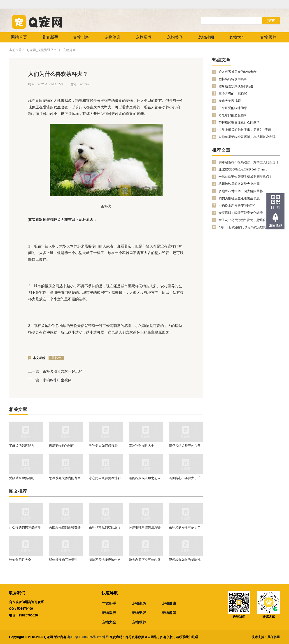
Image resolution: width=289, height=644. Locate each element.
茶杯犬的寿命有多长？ (185, 527)
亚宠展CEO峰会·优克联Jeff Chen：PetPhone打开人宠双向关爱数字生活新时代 (249, 169)
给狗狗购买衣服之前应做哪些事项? (145, 478)
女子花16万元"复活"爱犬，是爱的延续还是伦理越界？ (248, 220)
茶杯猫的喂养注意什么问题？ (239, 122)
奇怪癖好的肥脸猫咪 (233, 115)
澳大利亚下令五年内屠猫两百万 (145, 560)
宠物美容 (175, 37)
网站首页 (19, 37)
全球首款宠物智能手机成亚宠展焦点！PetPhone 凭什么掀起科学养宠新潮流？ (246, 177)
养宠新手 (50, 37)
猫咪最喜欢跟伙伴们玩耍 (236, 86)
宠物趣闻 (206, 37)
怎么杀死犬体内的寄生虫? (65, 478)
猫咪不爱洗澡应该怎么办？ (105, 560)
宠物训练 (81, 37)
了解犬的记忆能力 (22, 446)
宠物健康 (112, 37)
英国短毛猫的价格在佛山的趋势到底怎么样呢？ (65, 527)
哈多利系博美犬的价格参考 (238, 72)
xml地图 (103, 637)
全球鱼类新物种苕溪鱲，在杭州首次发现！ (249, 137)
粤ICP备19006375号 (82, 637)
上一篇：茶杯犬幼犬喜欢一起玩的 (55, 371)
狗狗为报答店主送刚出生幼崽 (239, 198)
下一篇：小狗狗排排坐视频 (50, 380)
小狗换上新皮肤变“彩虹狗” (237, 205)
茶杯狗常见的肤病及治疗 (105, 527)
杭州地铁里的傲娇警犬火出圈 (239, 184)
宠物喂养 (144, 37)
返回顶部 (275, 225)
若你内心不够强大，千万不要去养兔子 (185, 478)
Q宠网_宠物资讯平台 (42, 50)
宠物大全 (237, 37)
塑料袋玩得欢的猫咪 (233, 79)
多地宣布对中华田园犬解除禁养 (241, 191)
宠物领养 (268, 37)
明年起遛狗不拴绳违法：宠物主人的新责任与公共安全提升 (65, 560)
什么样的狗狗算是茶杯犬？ (25, 527)
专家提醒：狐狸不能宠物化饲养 (241, 213)
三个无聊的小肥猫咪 (233, 93)
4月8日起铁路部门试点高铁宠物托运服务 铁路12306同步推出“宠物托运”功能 (249, 227)
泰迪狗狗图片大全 (142, 446)
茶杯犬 (56, 358)
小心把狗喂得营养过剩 (105, 478)
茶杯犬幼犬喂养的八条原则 (185, 446)
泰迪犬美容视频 (230, 101)
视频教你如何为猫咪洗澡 (185, 560)
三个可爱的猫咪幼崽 (233, 108)
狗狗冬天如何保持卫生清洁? (105, 446)
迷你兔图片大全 (20, 560)
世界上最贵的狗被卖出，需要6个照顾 (245, 130)
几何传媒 (274, 637)
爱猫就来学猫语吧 (22, 478)
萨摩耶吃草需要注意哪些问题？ (145, 527)
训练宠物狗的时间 (62, 446)
